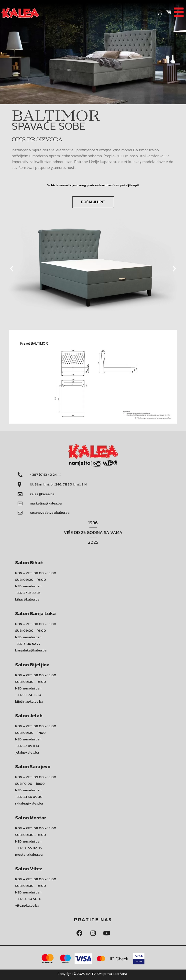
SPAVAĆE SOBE (49, 126)
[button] (93, 202)
